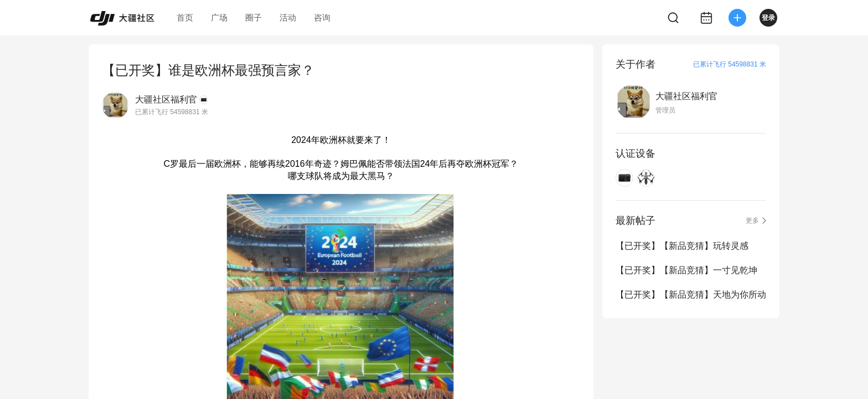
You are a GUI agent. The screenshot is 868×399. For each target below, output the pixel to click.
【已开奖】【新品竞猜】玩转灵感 (682, 246)
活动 (288, 17)
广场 (219, 17)
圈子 (254, 17)
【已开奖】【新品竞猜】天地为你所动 (691, 295)
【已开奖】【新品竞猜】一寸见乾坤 (686, 270)
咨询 (322, 17)
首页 (185, 17)
